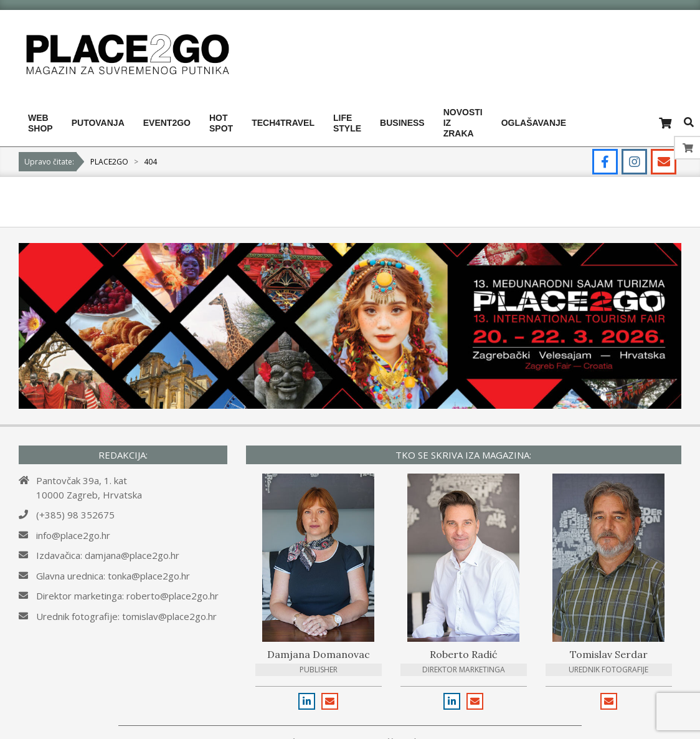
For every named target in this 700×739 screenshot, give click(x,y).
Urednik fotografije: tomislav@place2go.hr (126, 616)
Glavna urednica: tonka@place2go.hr (113, 576)
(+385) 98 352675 (75, 515)
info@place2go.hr (73, 535)
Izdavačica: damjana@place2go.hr (108, 555)
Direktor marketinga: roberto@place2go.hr (127, 596)
